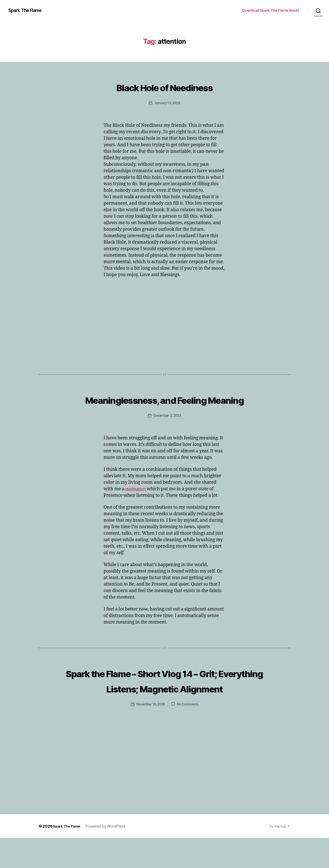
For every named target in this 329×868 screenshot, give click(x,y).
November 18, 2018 (150, 734)
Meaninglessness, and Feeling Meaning (164, 406)
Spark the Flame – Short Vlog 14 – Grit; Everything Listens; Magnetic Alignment (164, 703)
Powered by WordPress (109, 856)
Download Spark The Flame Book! (271, 10)
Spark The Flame (27, 10)
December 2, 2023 (167, 431)
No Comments (189, 734)
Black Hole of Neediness (165, 86)
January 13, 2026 (167, 103)
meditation (137, 504)
